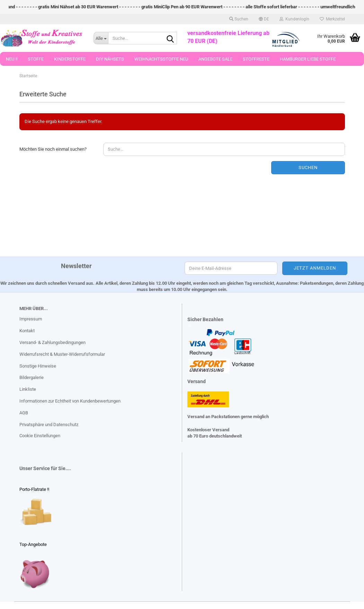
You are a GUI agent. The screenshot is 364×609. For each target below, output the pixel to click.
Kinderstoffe (70, 59)
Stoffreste (256, 59)
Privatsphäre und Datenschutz (49, 425)
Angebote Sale (215, 59)
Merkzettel (332, 19)
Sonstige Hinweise (38, 366)
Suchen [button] (239, 19)
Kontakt (27, 331)
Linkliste (28, 389)
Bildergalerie (32, 377)
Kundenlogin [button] (294, 19)
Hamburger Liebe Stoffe (308, 59)
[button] (264, 19)
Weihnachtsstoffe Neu (161, 59)
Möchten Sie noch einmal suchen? (53, 149)
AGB (24, 413)
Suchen (308, 167)
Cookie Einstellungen (40, 436)
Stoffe (36, 59)
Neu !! (12, 59)
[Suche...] (101, 38)
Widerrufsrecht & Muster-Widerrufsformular (62, 354)
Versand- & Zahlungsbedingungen (52, 342)
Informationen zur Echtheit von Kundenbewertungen (70, 401)
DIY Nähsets (110, 59)
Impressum (31, 319)
